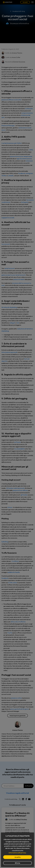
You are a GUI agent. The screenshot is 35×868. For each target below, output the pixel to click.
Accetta (17, 857)
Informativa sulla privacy (17, 853)
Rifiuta (18, 863)
